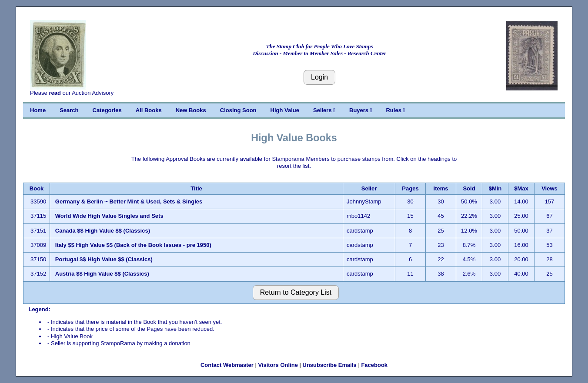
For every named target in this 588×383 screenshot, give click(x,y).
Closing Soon (238, 110)
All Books (149, 110)
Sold (469, 188)
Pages (410, 188)
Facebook (374, 365)
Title (196, 188)
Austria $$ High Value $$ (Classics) (102, 274)
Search (69, 110)
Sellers (324, 110)
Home (38, 110)
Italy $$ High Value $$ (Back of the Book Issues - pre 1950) (133, 245)
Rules (395, 110)
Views (550, 188)
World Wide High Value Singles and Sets (109, 216)
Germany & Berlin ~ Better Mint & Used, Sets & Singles (129, 201)
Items (441, 188)
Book (37, 188)
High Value (285, 110)
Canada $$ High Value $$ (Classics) (103, 231)
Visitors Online (278, 365)
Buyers (361, 110)
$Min (495, 188)
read (55, 93)
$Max (521, 188)
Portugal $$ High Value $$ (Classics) (104, 259)
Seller (369, 188)
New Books (191, 110)
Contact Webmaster (227, 365)
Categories (107, 110)
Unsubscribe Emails (330, 365)
